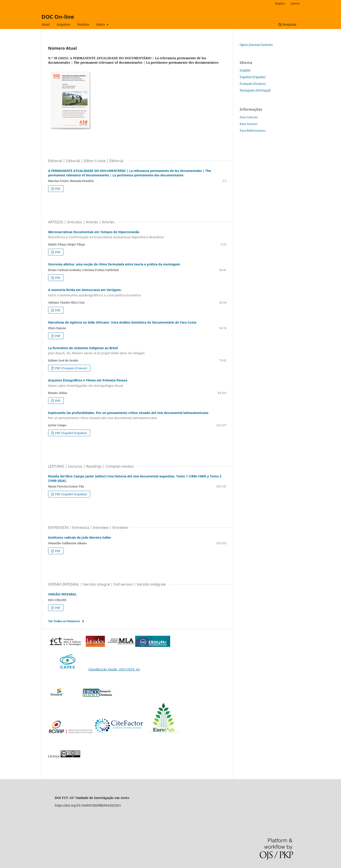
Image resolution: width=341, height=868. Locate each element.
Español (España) (253, 77)
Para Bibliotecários (253, 130)
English (245, 70)
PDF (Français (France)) (71, 368)
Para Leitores (249, 117)
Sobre (101, 24)
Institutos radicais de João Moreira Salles (80, 537)
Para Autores (249, 124)
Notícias (83, 24)
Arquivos (63, 24)
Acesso (295, 3)
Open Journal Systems (256, 45)
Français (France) (253, 84)
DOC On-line (58, 17)
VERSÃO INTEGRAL (62, 594)
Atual (45, 24)
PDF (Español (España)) (71, 433)
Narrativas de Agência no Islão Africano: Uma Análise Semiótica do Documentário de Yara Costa (122, 322)
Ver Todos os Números (64, 621)
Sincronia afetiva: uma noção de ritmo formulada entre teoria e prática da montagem (114, 264)
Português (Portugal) (255, 90)
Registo (280, 3)
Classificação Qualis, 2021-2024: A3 (94, 669)
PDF (57, 189)
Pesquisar (288, 24)
